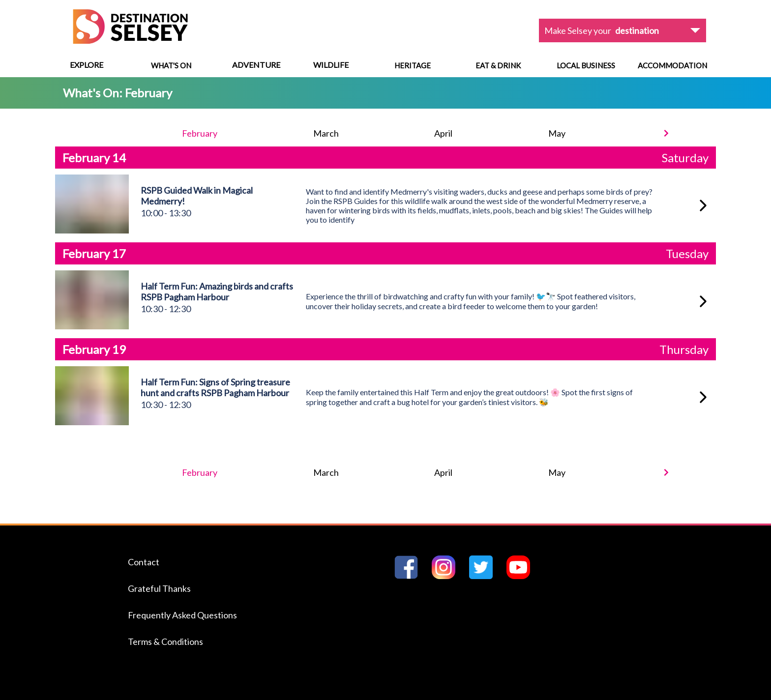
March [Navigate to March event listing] (326, 133)
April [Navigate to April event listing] (443, 133)
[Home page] (130, 41)
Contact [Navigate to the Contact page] (144, 562)
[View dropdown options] (623, 30)
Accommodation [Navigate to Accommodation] (672, 66)
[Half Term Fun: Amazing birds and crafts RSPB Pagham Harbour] (703, 301)
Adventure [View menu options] (256, 65)
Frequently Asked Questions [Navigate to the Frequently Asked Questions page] (182, 615)
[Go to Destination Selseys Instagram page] (447, 576)
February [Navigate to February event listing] (200, 133)
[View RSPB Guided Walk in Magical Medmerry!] (92, 230)
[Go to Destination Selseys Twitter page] (485, 576)
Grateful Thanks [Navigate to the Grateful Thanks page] (159, 588)
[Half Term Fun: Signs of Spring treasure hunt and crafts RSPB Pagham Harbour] (703, 397)
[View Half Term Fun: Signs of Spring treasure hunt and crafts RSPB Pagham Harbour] (92, 422)
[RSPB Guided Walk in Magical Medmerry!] (703, 205)
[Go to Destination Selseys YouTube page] (522, 576)
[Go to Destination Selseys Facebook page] (410, 576)
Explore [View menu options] (87, 65)
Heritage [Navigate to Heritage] (413, 66)
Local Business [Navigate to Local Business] (586, 66)
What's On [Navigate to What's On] (171, 66)
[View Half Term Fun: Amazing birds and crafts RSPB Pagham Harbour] (92, 326)
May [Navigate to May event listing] (557, 133)
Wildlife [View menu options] (331, 65)
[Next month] (666, 133)
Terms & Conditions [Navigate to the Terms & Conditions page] (165, 642)
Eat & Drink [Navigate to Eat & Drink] (498, 66)
